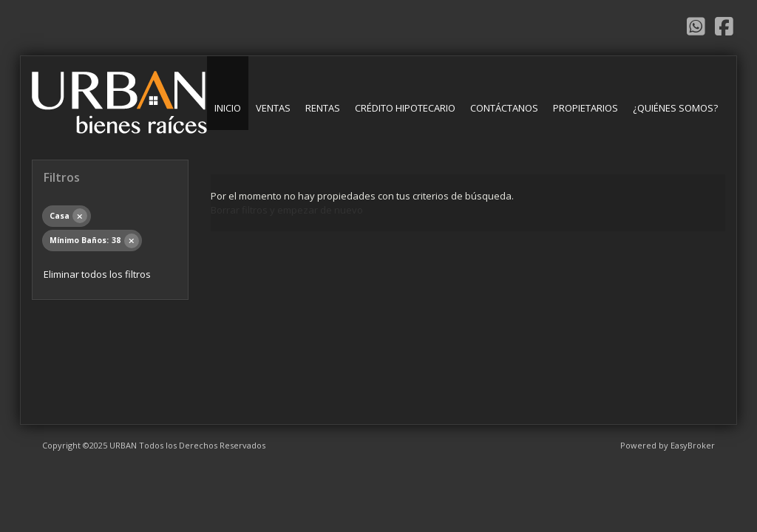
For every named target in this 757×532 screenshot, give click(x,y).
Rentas (323, 108)
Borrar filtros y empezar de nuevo (287, 210)
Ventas (273, 108)
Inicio (228, 108)
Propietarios (585, 108)
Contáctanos (504, 108)
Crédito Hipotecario (405, 108)
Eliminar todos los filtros (97, 274)
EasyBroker (693, 445)
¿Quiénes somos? (675, 108)
